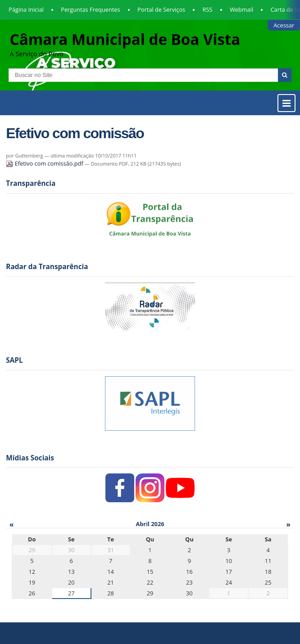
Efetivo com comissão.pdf (45, 163)
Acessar (284, 25)
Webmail (241, 9)
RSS (208, 9)
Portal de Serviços (161, 9)
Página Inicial (26, 9)
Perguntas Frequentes (90, 9)
